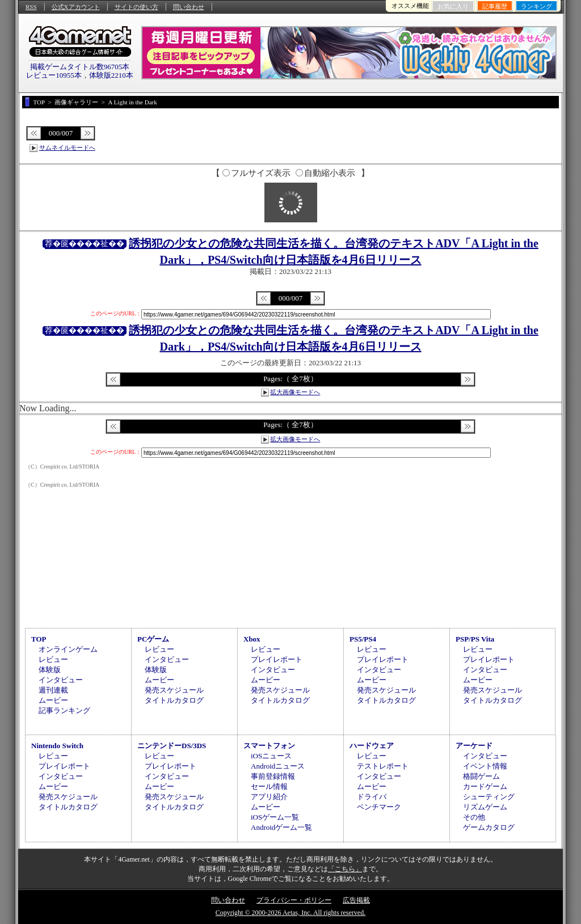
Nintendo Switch (57, 746)
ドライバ (372, 797)
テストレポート (383, 766)
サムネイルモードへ (67, 147)
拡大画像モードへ (295, 392)
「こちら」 (345, 869)
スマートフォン (269, 746)
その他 (474, 817)
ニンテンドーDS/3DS (172, 746)
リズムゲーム (485, 807)
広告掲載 (356, 900)
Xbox (252, 639)
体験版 (50, 670)
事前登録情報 (273, 776)
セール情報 (269, 786)
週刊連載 (53, 690)
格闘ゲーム (481, 776)
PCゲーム (153, 639)
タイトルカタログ (174, 700)
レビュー (53, 659)
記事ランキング (64, 710)
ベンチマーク (379, 807)
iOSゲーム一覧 (275, 817)
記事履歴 (495, 6)
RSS (31, 7)
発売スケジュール (174, 690)
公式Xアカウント (76, 7)
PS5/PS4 (363, 639)
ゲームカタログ (489, 827)
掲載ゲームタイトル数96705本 (80, 67)
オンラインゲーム (68, 649)
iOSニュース (271, 756)
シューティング (489, 797)
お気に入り (453, 6)
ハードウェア (372, 746)
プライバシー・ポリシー (294, 900)
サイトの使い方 (136, 7)
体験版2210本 (111, 75)
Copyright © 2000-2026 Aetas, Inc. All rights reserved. (290, 913)
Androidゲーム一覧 (281, 827)
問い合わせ (189, 7)
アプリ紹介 (269, 797)
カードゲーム (485, 786)
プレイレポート (277, 659)
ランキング (536, 6)
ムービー (53, 700)
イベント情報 (485, 766)
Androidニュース (278, 766)
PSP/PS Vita (475, 639)
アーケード (474, 746)
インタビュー (61, 680)
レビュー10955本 (54, 75)
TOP (39, 639)
